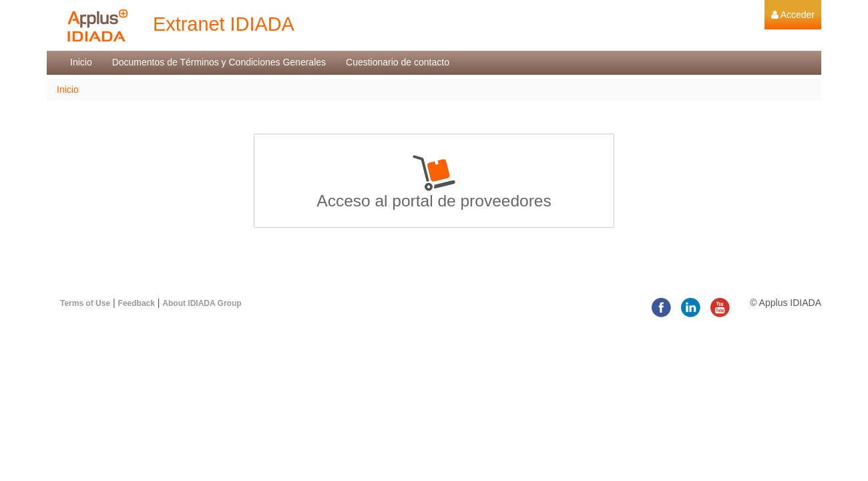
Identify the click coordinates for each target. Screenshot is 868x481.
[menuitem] (793, 15)
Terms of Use (85, 303)
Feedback (137, 303)
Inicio (68, 90)
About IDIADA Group (202, 303)
